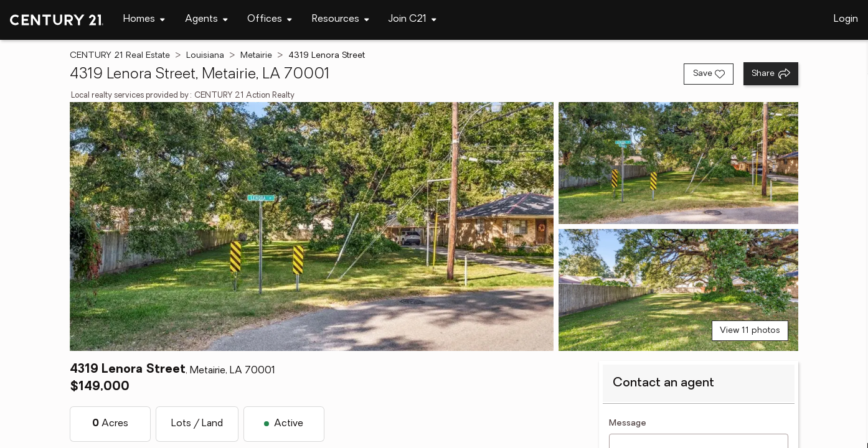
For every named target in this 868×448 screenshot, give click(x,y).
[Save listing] (709, 74)
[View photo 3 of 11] (678, 290)
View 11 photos (750, 331)
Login (846, 19)
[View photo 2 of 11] (678, 163)
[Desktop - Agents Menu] (206, 20)
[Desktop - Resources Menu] (341, 20)
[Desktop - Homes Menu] (144, 20)
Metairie (256, 56)
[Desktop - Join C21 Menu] (413, 20)
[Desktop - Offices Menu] (270, 20)
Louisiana (205, 56)
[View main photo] (312, 226)
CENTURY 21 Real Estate (120, 56)
